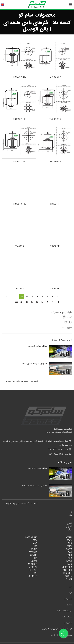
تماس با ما (68, 623)
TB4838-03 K (55, 119)
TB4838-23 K (19, 162)
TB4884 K (55, 289)
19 (32, 302)
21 (22, 302)
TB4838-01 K (55, 77)
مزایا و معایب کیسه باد (37, 346)
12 (11, 297)
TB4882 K (55, 246)
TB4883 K (19, 246)
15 (52, 302)
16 (47, 302)
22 (16, 302)
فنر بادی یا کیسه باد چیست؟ (35, 364)
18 (37, 302)
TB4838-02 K (19, 77)
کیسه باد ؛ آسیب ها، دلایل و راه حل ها (22, 381)
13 (6, 297)
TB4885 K (19, 289)
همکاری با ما (67, 617)
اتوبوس (69, 317)
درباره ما (69, 593)
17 (42, 302)
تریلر (70, 322)
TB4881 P (55, 204)
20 (27, 302)
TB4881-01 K (19, 204)
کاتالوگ (69, 605)
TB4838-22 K (55, 162)
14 (58, 302)
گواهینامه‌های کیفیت (64, 611)
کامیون (69, 327)
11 (17, 297)
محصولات (68, 599)
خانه (70, 587)
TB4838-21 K (19, 119)
